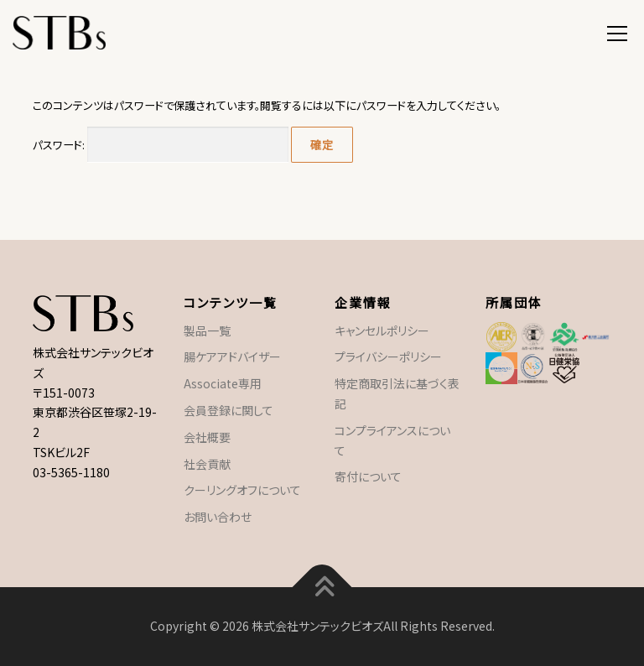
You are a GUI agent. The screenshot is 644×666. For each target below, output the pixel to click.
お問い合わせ (218, 517)
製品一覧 (207, 330)
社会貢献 (207, 464)
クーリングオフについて (242, 490)
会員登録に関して (229, 410)
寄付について (368, 476)
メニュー (617, 31)
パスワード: (161, 145)
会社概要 (207, 437)
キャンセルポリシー (382, 330)
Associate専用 (223, 383)
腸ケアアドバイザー (232, 356)
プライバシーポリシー (388, 356)
